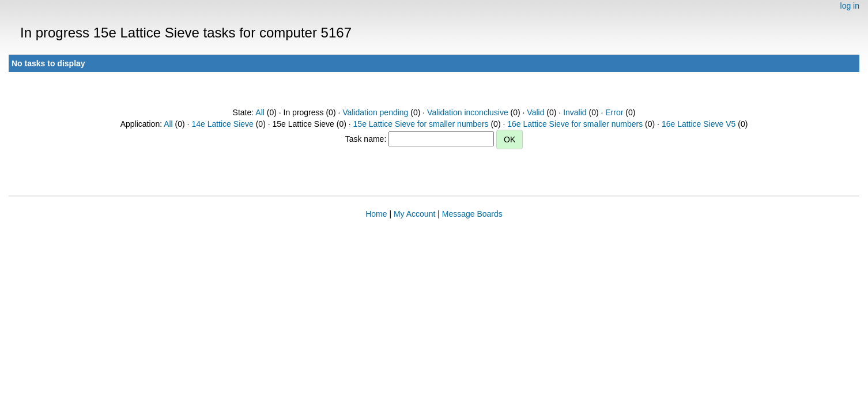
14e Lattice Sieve (222, 124)
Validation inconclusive (468, 112)
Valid (535, 112)
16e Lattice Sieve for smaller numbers (575, 124)
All (260, 112)
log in (850, 6)
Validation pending (375, 112)
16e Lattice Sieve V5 (699, 124)
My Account (414, 214)
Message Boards (472, 214)
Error (614, 112)
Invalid (575, 112)
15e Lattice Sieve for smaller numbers (421, 124)
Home (376, 214)
